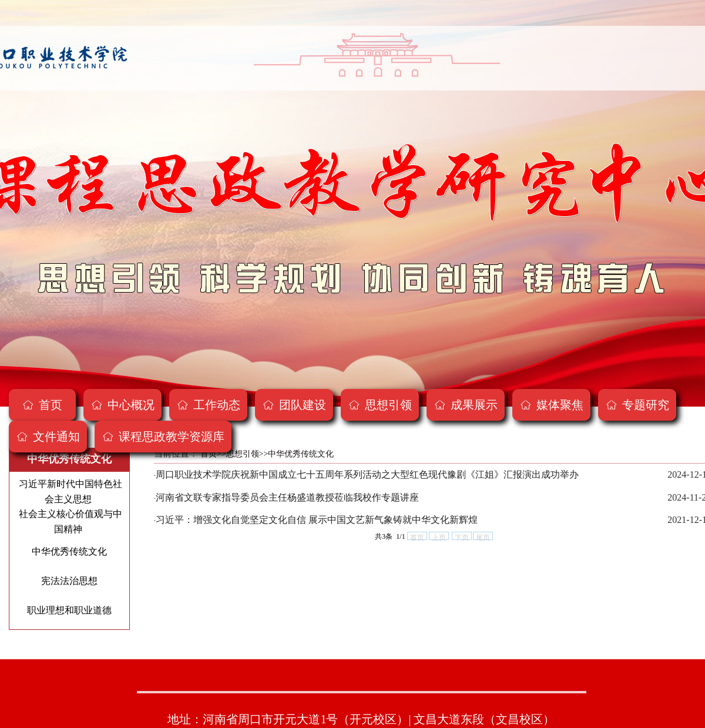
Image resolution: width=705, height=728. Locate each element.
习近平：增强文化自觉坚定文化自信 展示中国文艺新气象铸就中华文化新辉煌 (317, 520)
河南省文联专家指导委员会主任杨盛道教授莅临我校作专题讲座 (287, 497)
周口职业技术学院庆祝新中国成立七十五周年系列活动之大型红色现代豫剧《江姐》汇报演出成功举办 (367, 474)
